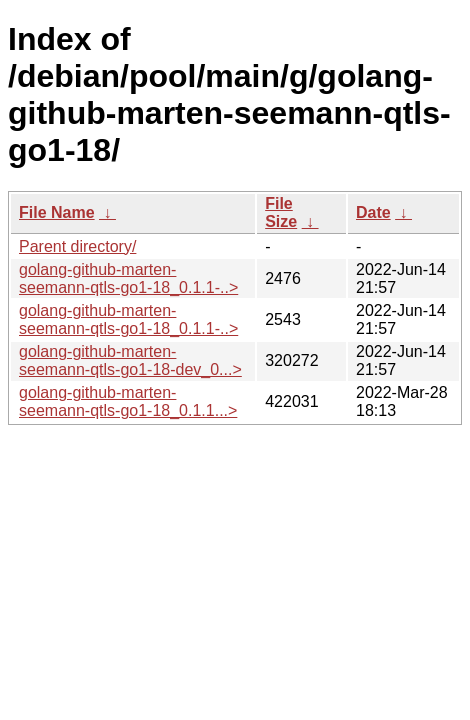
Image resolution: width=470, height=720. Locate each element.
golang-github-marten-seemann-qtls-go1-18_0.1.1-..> (128, 278)
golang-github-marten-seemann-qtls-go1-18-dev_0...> (130, 360)
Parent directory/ (77, 246)
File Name (57, 212)
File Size (281, 212)
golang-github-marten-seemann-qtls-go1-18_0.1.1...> (128, 401)
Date (373, 212)
